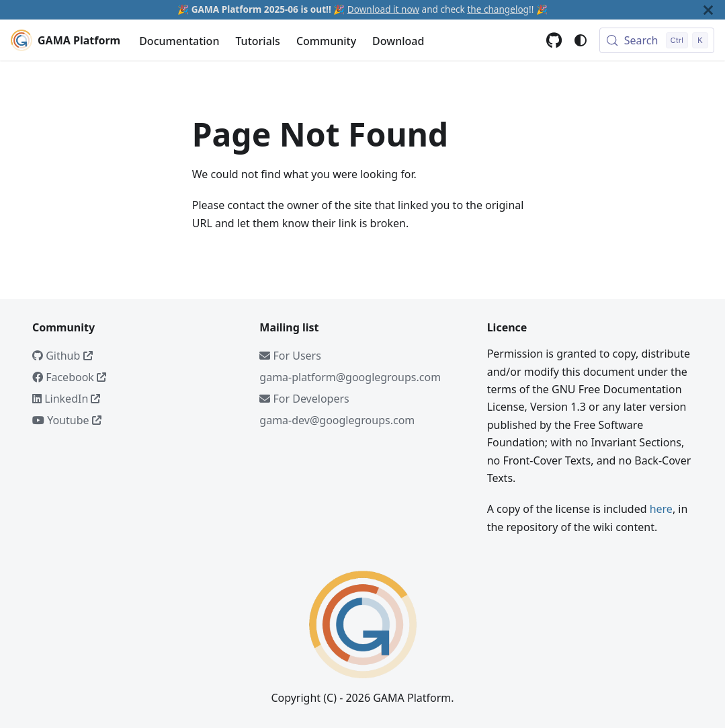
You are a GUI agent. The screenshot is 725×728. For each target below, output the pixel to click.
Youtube (67, 420)
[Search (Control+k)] (657, 40)
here (661, 509)
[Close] (708, 10)
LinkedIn (66, 399)
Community (326, 41)
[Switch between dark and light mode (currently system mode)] (581, 40)
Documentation (179, 41)
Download (398, 41)
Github (62, 356)
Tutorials (257, 41)
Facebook (69, 377)
